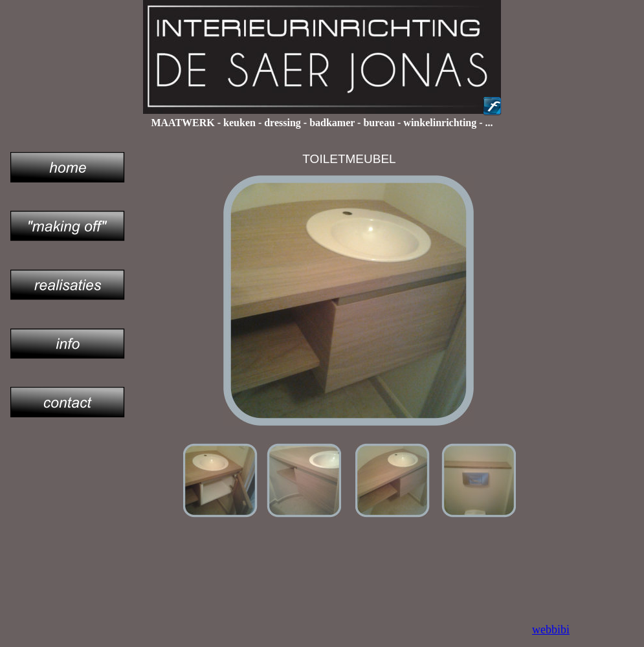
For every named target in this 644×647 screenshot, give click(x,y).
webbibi (551, 630)
